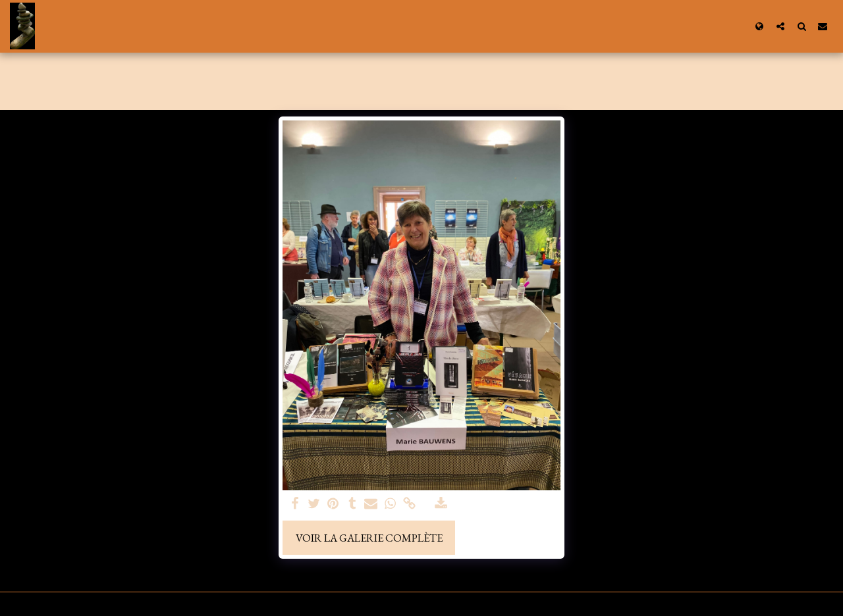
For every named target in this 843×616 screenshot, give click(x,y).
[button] (780, 26)
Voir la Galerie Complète (369, 538)
